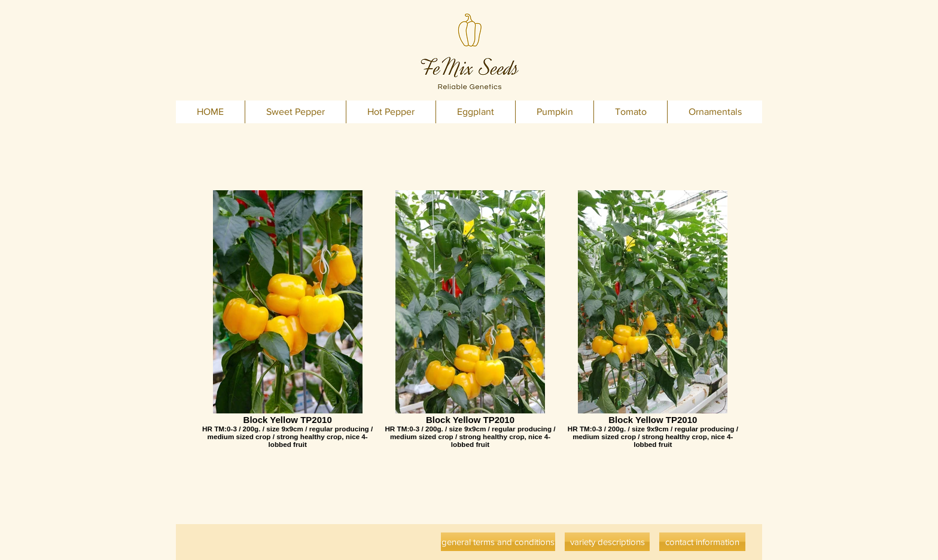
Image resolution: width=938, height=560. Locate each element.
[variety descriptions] (607, 542)
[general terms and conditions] (498, 542)
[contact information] (702, 542)
